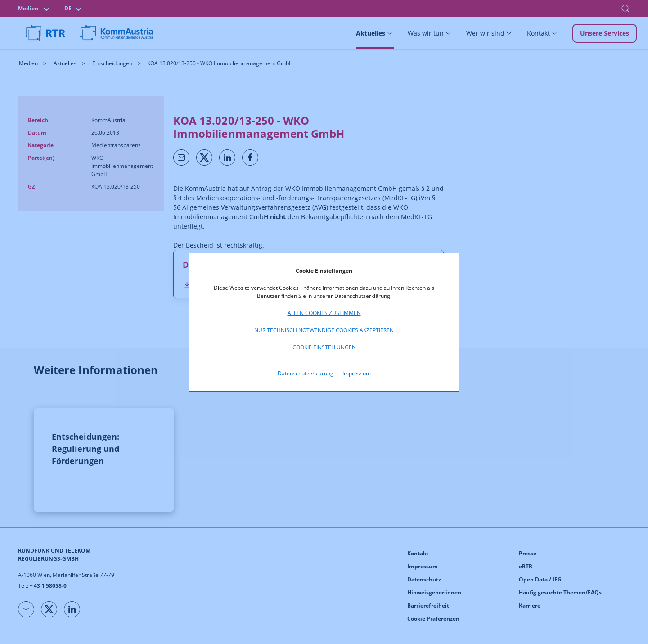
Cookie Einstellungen (324, 347)
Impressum (357, 373)
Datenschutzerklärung (306, 373)
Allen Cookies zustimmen (324, 313)
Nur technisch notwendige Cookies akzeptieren (324, 330)
